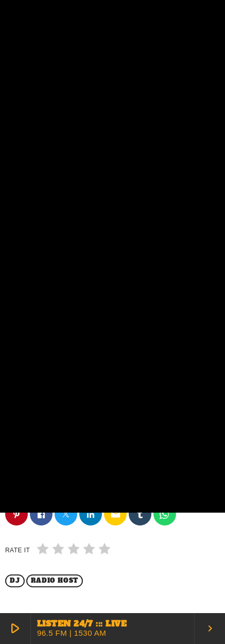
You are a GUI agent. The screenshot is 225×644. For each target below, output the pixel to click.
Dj (15, 581)
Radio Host (55, 581)
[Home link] (32, 14)
